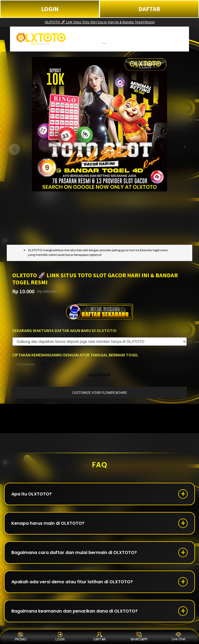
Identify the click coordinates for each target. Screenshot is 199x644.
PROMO (21, 637)
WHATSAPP (139, 637)
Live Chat (179, 637)
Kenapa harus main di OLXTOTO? (48, 523)
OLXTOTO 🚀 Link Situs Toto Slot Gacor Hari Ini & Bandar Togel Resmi (100, 22)
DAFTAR (149, 9)
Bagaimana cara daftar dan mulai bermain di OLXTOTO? (74, 553)
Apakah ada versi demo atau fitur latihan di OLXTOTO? (72, 582)
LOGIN (50, 9)
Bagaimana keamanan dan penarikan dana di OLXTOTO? (74, 611)
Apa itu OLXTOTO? (31, 494)
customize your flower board (99, 392)
